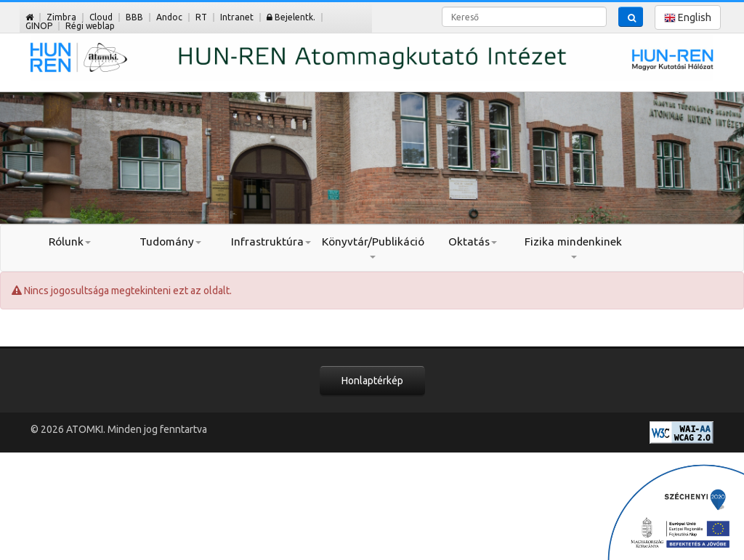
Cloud (101, 17)
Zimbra (61, 17)
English (688, 18)
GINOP (39, 26)
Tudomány (170, 242)
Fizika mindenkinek (573, 247)
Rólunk (70, 242)
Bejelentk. (291, 17)
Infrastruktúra (271, 242)
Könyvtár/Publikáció (372, 247)
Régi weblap (90, 26)
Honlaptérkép (372, 381)
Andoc (169, 17)
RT (201, 17)
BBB (134, 17)
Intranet (237, 17)
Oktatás (473, 242)
